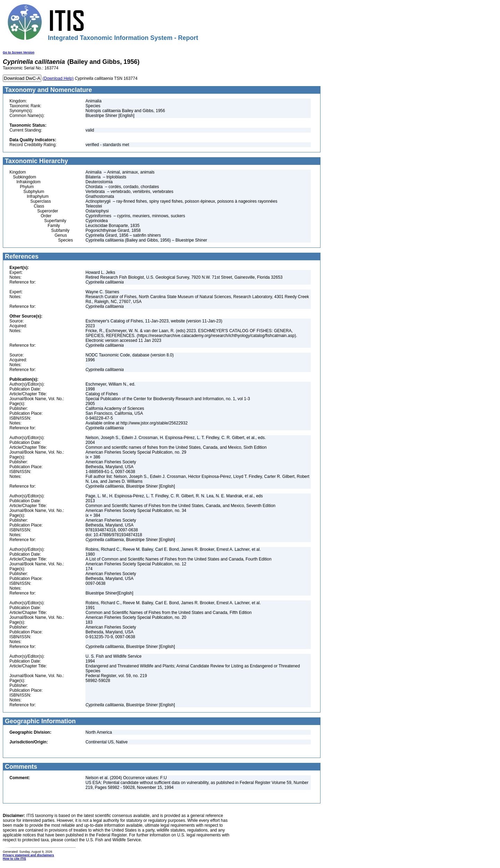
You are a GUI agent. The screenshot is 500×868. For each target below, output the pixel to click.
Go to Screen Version (19, 52)
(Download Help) (58, 78)
